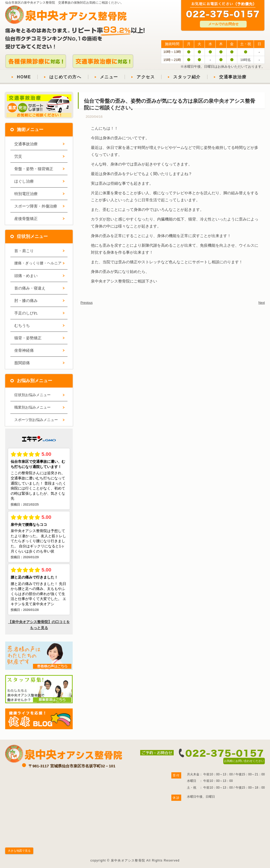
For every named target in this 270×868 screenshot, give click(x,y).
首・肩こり (24, 251)
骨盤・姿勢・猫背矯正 (34, 169)
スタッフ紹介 (187, 77)
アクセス (146, 77)
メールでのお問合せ (223, 24)
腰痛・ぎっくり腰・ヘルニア (38, 263)
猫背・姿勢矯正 (28, 338)
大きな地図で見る (19, 851)
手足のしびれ (26, 313)
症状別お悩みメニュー (32, 395)
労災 (18, 156)
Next (262, 303)
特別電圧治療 (26, 194)
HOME (24, 77)
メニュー (109, 77)
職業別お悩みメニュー (32, 407)
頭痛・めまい (26, 276)
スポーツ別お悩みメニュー (36, 420)
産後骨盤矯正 (26, 219)
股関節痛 (22, 363)
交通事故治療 (233, 77)
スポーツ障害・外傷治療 (36, 206)
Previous (87, 303)
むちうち (22, 325)
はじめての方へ (65, 77)
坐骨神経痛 (24, 350)
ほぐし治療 (24, 181)
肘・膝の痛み (26, 301)
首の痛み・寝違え (30, 288)
